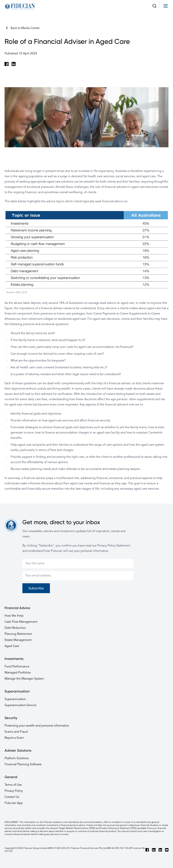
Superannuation (15, 699)
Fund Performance (17, 667)
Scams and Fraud (16, 732)
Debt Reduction (15, 628)
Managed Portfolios (18, 673)
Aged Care (12, 646)
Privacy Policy (14, 791)
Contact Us (12, 797)
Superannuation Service (20, 705)
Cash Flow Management (21, 622)
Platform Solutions (17, 758)
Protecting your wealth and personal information (37, 726)
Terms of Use (13, 785)
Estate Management (18, 640)
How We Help (14, 616)
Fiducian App (14, 803)
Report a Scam (14, 738)
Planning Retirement (18, 634)
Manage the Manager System (24, 679)
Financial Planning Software (23, 764)
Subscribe (36, 588)
